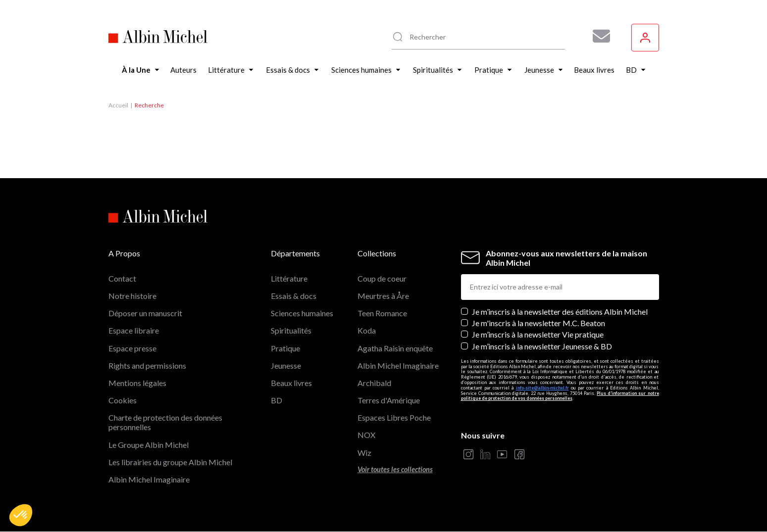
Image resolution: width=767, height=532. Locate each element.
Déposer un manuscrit (145, 313)
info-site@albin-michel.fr (542, 388)
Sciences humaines (302, 313)
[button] (21, 515)
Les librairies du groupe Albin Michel (170, 462)
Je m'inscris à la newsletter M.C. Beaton (538, 323)
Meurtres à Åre (383, 296)
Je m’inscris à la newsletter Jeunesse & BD (542, 346)
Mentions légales (137, 383)
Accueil (118, 105)
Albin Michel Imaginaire (149, 479)
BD (277, 400)
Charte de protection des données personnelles (165, 422)
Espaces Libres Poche (394, 417)
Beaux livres (291, 383)
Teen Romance (382, 313)
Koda (367, 330)
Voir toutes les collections (395, 469)
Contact (122, 278)
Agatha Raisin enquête (395, 348)
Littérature (289, 278)
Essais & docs (294, 296)
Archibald (374, 383)
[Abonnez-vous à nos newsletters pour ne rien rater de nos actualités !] (598, 36)
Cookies (123, 400)
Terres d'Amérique (389, 400)
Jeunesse (286, 365)
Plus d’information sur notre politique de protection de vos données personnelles (560, 396)
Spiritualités (291, 330)
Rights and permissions (147, 365)
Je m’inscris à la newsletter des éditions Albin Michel (560, 312)
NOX (366, 435)
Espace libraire (134, 330)
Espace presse (132, 348)
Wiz (364, 453)
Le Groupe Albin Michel (149, 445)
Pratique (285, 348)
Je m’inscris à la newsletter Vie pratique (538, 334)
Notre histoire (132, 296)
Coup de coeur (382, 278)
